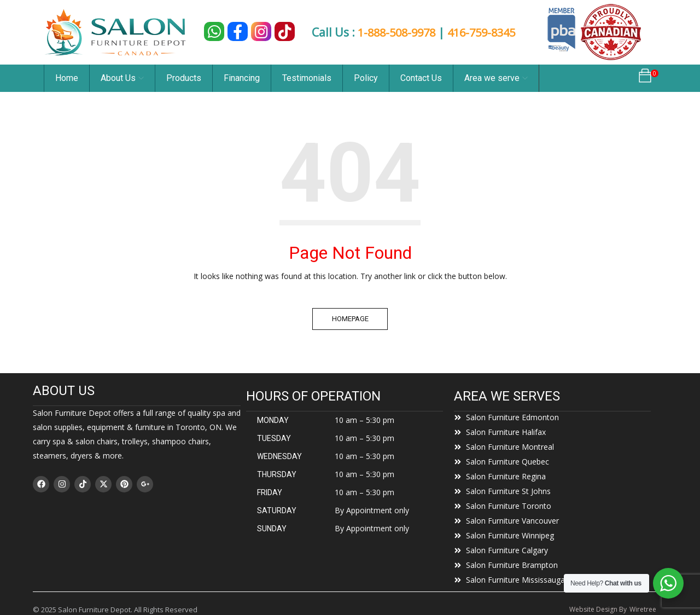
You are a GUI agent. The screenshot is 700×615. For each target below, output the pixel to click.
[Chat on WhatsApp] (214, 31)
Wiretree (643, 609)
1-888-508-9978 (396, 32)
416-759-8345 (487, 32)
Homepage (350, 319)
